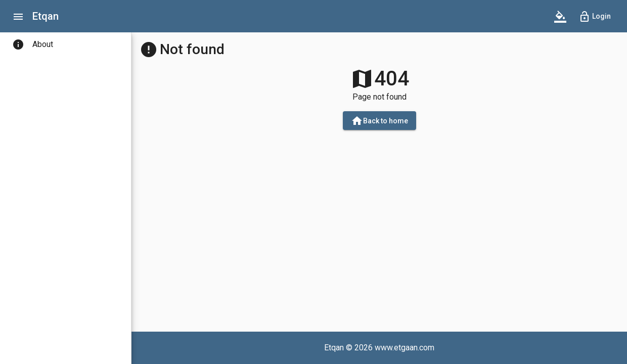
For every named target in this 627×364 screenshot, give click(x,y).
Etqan (46, 16)
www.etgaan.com (405, 348)
